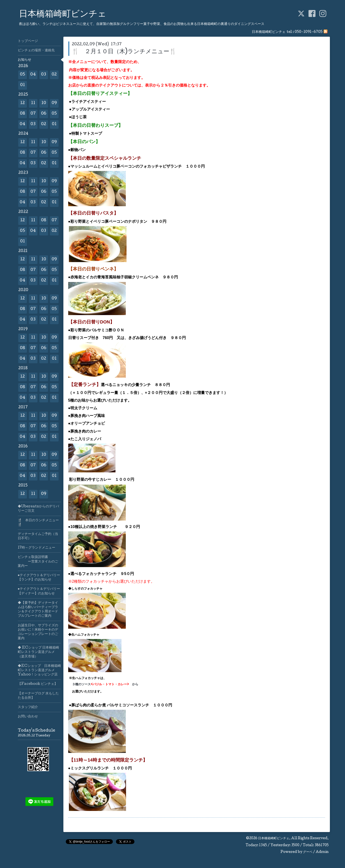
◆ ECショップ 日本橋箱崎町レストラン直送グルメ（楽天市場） (38, 652)
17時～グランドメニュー (36, 548)
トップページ (28, 41)
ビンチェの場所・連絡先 (36, 51)
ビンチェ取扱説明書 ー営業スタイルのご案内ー (38, 562)
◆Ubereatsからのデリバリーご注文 (38, 509)
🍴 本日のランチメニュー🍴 (38, 523)
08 (23, 114)
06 (44, 114)
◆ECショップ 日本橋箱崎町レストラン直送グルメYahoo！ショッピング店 (39, 670)
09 (54, 103)
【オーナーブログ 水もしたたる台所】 (38, 696)
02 (54, 75)
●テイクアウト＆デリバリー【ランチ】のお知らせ (39, 578)
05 (23, 75)
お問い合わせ (28, 717)
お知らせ (24, 60)
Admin (322, 852)
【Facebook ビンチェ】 (38, 684)
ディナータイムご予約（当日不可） (38, 536)
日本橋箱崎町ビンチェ (63, 15)
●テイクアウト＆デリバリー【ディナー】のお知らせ (39, 591)
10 (44, 103)
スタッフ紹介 (28, 707)
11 (33, 103)
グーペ (308, 852)
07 (33, 114)
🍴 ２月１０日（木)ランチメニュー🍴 (124, 52)
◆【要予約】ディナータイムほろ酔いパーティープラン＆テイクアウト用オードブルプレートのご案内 (38, 610)
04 (33, 75)
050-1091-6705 (309, 32)
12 (22, 103)
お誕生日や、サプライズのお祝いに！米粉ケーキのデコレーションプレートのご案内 (38, 632)
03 (44, 75)
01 (23, 85)
